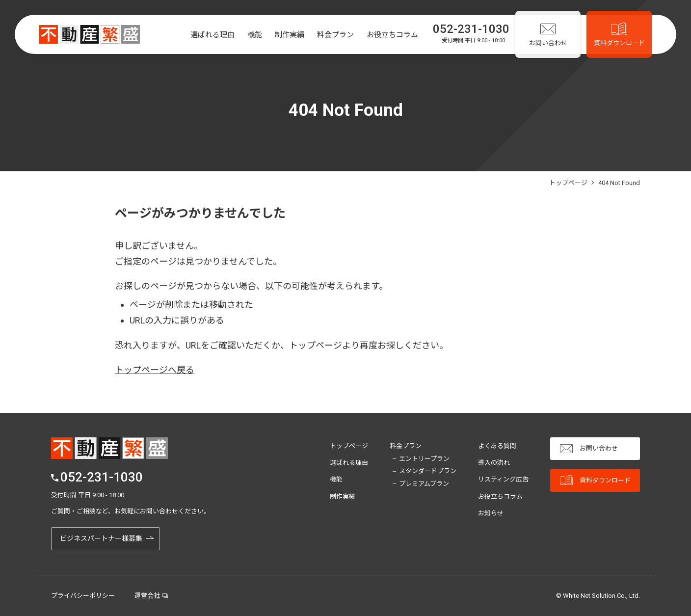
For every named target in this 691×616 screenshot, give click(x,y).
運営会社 (147, 596)
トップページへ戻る (155, 370)
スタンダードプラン (428, 471)
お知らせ (491, 513)
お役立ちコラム (385, 35)
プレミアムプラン (424, 484)
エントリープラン (424, 459)
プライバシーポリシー (83, 596)
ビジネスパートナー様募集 (101, 538)
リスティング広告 (503, 479)
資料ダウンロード (595, 480)
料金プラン (329, 35)
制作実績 (283, 35)
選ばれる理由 (206, 35)
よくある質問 (497, 446)
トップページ (349, 446)
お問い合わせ (589, 449)
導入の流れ (494, 463)
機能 (248, 35)
